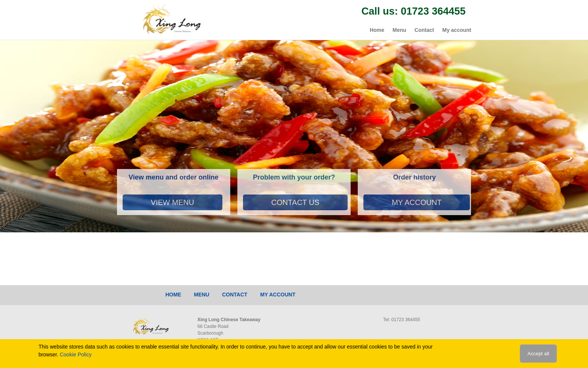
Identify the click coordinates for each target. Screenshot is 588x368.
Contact (424, 30)
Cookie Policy (76, 355)
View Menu (172, 202)
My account (457, 30)
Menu (400, 30)
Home (377, 30)
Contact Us (295, 202)
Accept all (538, 354)
